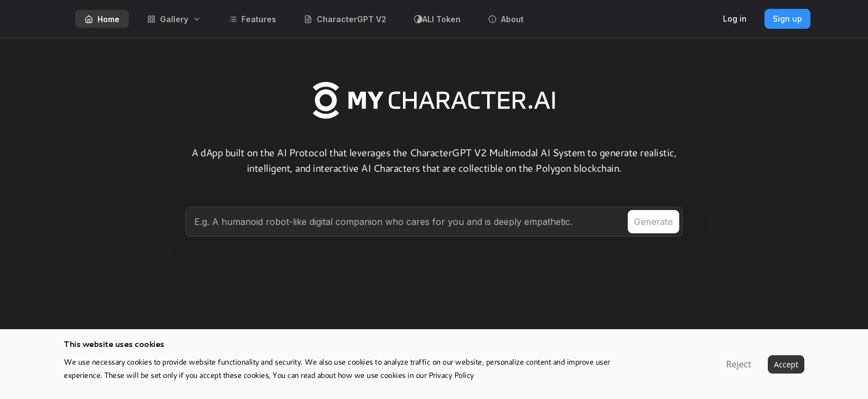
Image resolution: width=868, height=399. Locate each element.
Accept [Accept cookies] (786, 364)
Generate (653, 222)
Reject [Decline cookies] (738, 364)
